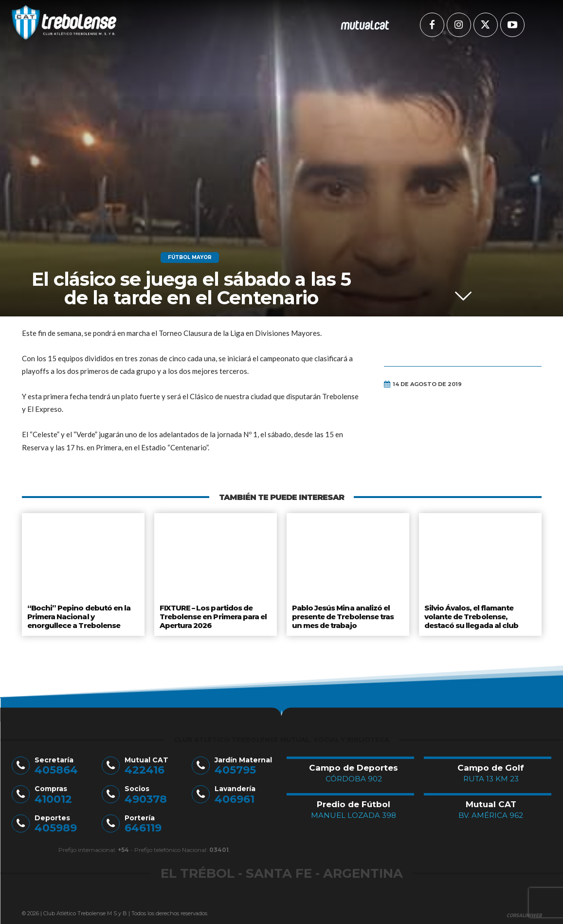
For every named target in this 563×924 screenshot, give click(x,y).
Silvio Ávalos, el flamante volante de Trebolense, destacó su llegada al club (471, 615)
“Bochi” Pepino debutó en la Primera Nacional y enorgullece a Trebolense (82, 615)
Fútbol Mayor (190, 258)
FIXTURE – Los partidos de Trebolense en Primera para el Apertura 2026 (213, 615)
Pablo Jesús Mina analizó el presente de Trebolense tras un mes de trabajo (343, 615)
